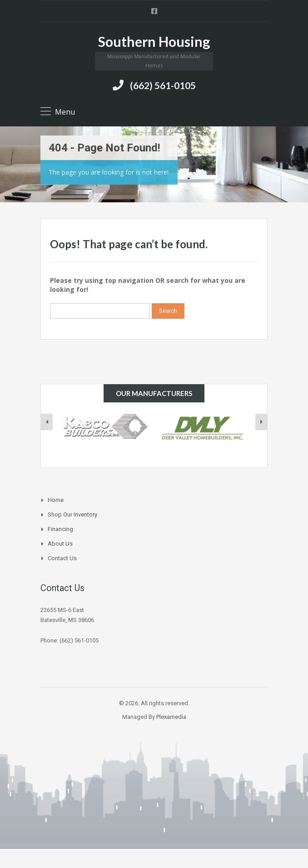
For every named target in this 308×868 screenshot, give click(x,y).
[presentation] (47, 422)
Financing (60, 529)
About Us (60, 544)
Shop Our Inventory (72, 514)
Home (56, 500)
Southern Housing (154, 41)
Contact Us (62, 558)
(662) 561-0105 (163, 85)
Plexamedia (171, 717)
